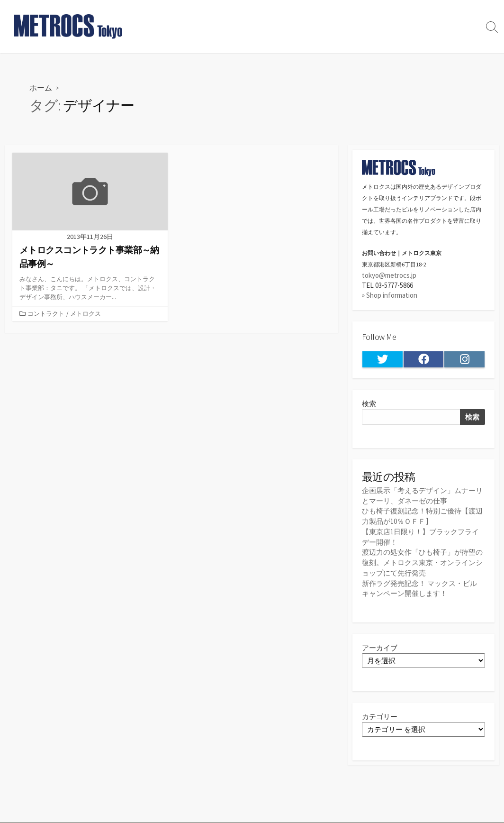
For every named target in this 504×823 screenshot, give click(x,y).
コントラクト (46, 314)
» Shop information (390, 296)
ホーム (41, 87)
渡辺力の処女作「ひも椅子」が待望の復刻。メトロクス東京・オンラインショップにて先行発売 (422, 561)
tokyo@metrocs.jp (389, 275)
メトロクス (85, 314)
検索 (369, 404)
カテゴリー (380, 715)
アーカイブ (380, 645)
